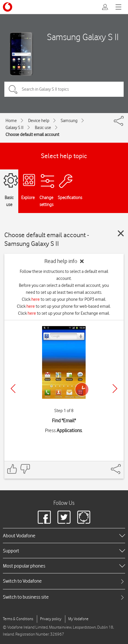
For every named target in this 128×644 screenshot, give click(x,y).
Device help (39, 121)
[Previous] (13, 389)
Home (11, 121)
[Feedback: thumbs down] (25, 469)
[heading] (64, 536)
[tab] (64, 581)
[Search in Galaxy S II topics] (64, 89)
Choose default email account (32, 135)
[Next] (115, 389)
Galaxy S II (15, 128)
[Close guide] (121, 233)
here (36, 299)
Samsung (69, 121)
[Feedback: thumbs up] (12, 469)
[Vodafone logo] (8, 7)
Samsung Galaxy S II (83, 37)
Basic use (43, 128)
